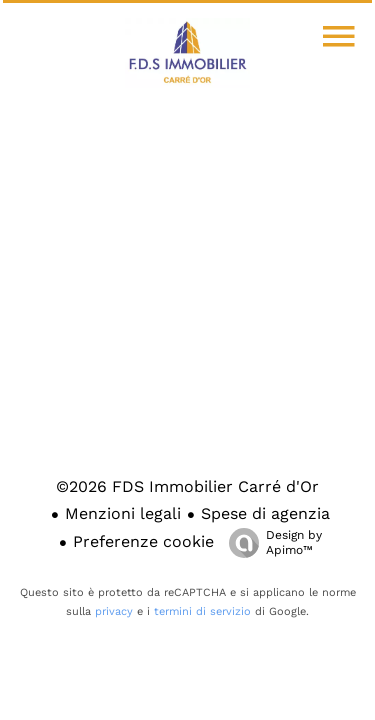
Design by (270, 543)
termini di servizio (202, 611)
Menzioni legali (123, 513)
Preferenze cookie (143, 541)
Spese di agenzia (265, 513)
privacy (114, 611)
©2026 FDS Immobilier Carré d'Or (187, 486)
